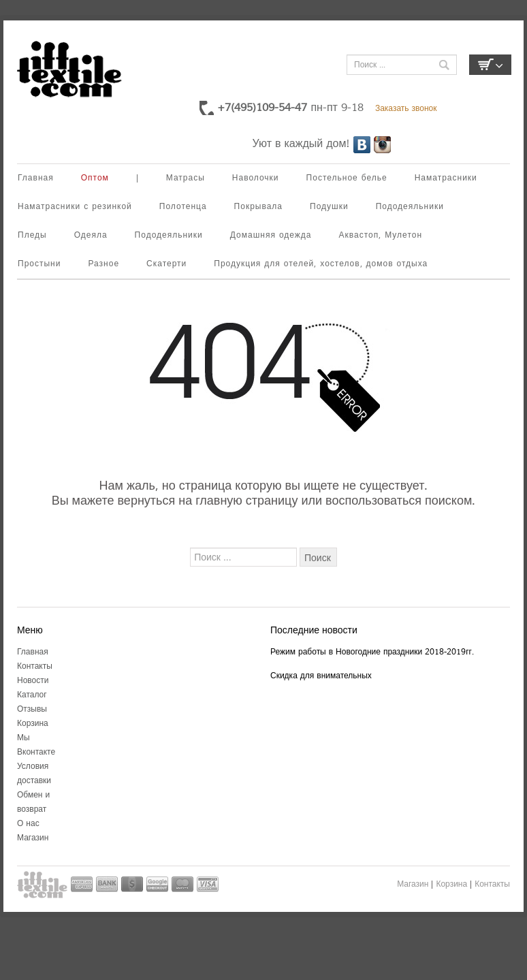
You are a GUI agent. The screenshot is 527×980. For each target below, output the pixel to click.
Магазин (33, 838)
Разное (103, 264)
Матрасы (186, 178)
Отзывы (32, 709)
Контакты (35, 666)
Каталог (32, 695)
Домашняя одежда (271, 235)
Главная (36, 178)
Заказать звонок (406, 109)
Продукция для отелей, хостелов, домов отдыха (321, 264)
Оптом (95, 178)
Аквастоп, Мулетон (381, 235)
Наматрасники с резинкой (75, 207)
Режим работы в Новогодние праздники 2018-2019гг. (372, 652)
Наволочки (256, 178)
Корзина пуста (490, 65)
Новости (33, 681)
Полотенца (183, 207)
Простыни (39, 264)
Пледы (32, 235)
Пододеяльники (410, 207)
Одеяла (91, 235)
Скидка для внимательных (321, 676)
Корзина (33, 724)
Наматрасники (446, 178)
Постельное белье (347, 178)
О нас (28, 824)
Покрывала (258, 207)
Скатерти (166, 264)
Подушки (329, 207)
